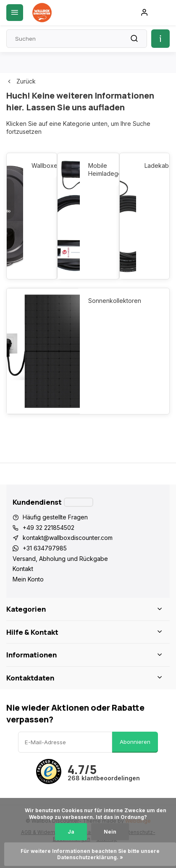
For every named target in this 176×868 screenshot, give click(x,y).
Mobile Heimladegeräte (99, 170)
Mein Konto (28, 579)
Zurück (21, 81)
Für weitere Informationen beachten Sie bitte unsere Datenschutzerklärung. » (91, 854)
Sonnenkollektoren (115, 301)
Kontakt (23, 569)
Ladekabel (153, 166)
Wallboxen (40, 166)
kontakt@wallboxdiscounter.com (68, 538)
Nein (110, 832)
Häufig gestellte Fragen (55, 517)
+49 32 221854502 (49, 528)
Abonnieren (135, 742)
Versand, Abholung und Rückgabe (60, 559)
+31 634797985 (45, 548)
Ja (71, 832)
